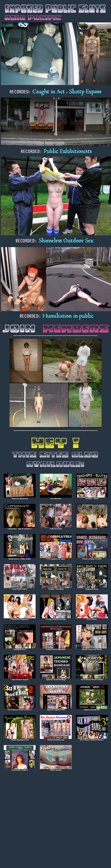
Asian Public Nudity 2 (20, 769)
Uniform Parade (56, 528)
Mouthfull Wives (20, 649)
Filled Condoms (56, 769)
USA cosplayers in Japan (56, 558)
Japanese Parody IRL (92, 709)
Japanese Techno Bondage (56, 679)
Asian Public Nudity (20, 588)
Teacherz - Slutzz (92, 498)
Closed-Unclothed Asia (56, 739)
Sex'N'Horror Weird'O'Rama (92, 679)
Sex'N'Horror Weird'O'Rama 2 (20, 709)
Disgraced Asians (92, 588)
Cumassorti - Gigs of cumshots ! (20, 528)
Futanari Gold (92, 528)
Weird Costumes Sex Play (92, 558)
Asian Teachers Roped (20, 679)
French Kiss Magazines (20, 618)
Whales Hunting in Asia (20, 739)
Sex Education (56, 498)
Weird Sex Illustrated (20, 498)
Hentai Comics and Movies (92, 649)
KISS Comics (92, 618)
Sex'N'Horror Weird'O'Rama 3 (92, 739)
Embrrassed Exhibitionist (56, 649)
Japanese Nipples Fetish (56, 709)
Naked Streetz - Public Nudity (20, 558)
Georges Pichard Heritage (56, 618)
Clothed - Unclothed (56, 588)
